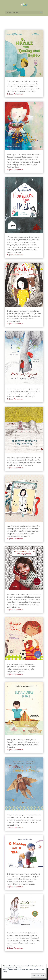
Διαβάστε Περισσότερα (15, 94)
